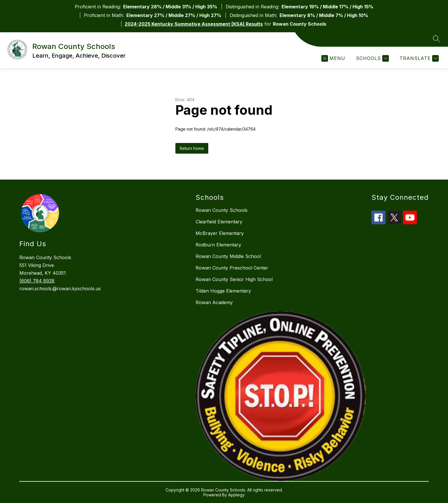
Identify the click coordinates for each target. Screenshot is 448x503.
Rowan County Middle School (228, 256)
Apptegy (236, 495)
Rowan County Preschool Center (232, 268)
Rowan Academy (214, 302)
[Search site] (436, 39)
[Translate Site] (418, 58)
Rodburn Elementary (218, 245)
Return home (192, 148)
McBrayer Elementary (220, 233)
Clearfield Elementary (219, 222)
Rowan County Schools (222, 210)
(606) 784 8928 (37, 281)
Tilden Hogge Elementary (223, 291)
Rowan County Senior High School (234, 279)
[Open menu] (333, 58)
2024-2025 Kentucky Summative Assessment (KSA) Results (194, 24)
